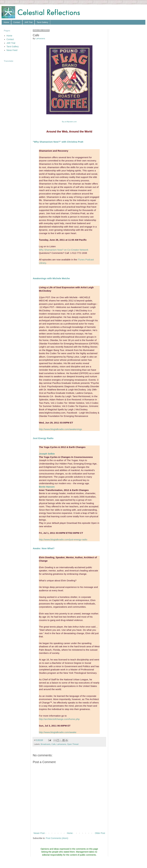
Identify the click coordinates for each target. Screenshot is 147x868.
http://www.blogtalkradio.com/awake (58, 732)
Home (6, 22)
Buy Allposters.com (69, 122)
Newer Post (39, 833)
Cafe (54, 744)
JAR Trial (29, 22)
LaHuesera (61, 744)
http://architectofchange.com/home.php (59, 719)
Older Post (100, 833)
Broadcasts (46, 744)
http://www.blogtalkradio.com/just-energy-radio (63, 539)
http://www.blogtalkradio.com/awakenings (60, 429)
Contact (17, 22)
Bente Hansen (47, 487)
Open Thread (73, 744)
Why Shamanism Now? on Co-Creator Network (64, 250)
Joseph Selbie (47, 454)
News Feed (12, 50)
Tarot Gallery (42, 22)
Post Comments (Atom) (57, 838)
